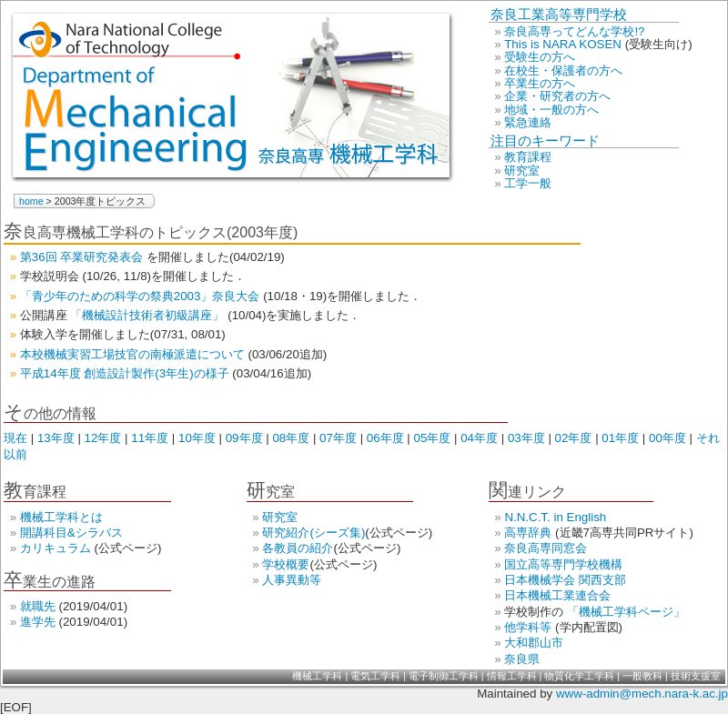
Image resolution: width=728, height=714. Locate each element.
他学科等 (530, 627)
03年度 (528, 438)
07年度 (340, 438)
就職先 (40, 606)
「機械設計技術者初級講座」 (149, 315)
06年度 (387, 438)
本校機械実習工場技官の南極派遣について (134, 354)
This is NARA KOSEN (565, 44)
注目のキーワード (545, 141)
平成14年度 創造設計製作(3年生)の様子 (126, 373)
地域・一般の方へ (551, 110)
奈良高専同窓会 (546, 548)
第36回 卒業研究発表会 (83, 257)
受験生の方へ (540, 57)
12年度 (105, 438)
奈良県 (522, 659)
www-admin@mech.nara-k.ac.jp (642, 694)
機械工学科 (318, 676)
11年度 (152, 438)
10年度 (199, 438)
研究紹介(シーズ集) (313, 533)
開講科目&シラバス (71, 533)
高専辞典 (530, 533)
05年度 (435, 438)
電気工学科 (377, 676)
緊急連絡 (528, 122)
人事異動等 (292, 580)
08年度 (293, 438)
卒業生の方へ (540, 83)
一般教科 (644, 676)
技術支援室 (696, 676)
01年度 (622, 438)
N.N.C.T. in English (555, 517)
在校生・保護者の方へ (563, 70)
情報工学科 (513, 676)
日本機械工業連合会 (557, 595)
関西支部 (602, 580)
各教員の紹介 (298, 548)
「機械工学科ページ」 (626, 612)
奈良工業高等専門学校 (559, 15)
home (33, 201)
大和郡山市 (534, 643)
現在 (17, 438)
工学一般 (528, 183)
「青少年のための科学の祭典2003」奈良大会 (142, 296)
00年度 (669, 438)
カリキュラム (57, 548)
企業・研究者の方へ (557, 96)
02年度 (576, 438)
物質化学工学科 (581, 676)
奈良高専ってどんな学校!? (574, 31)
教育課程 (528, 157)
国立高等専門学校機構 (563, 564)
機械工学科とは (61, 517)
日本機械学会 (541, 580)
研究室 (522, 171)
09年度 (246, 438)
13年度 (58, 438)
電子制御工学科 (445, 676)
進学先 (40, 622)
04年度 (481, 438)
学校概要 (286, 564)
